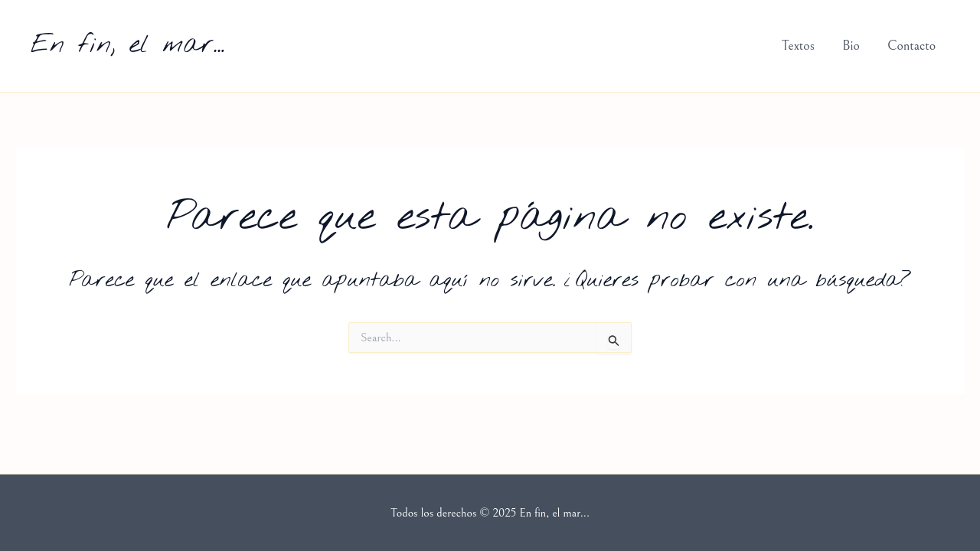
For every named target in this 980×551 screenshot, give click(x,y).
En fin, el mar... (127, 45)
